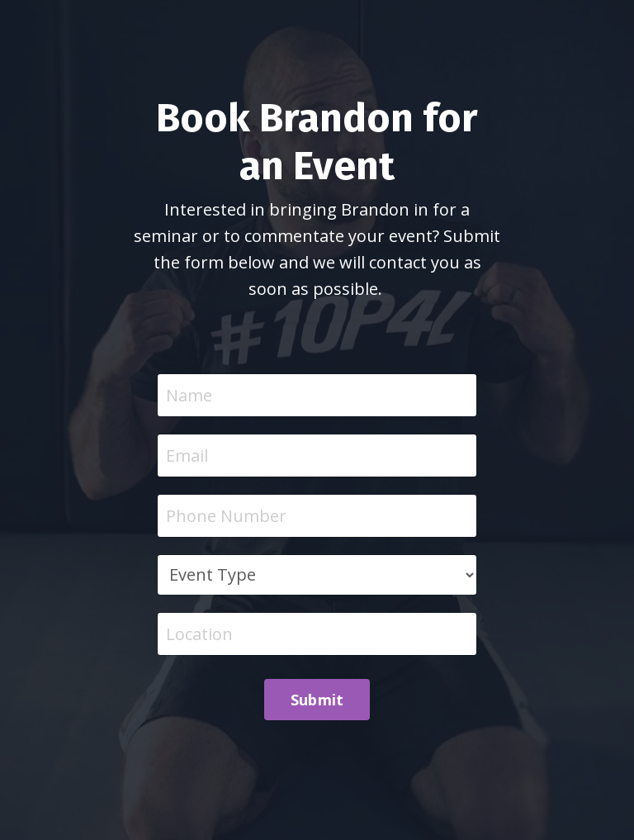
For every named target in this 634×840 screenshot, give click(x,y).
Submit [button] (317, 700)
